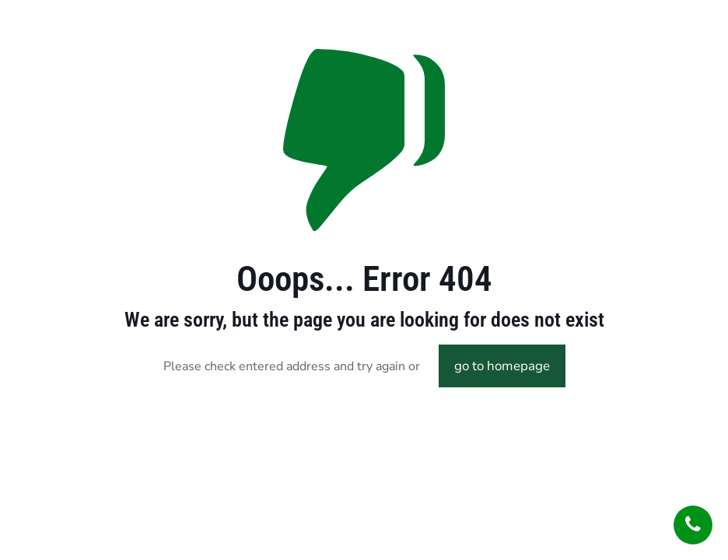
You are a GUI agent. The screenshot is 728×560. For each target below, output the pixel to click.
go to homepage (502, 366)
